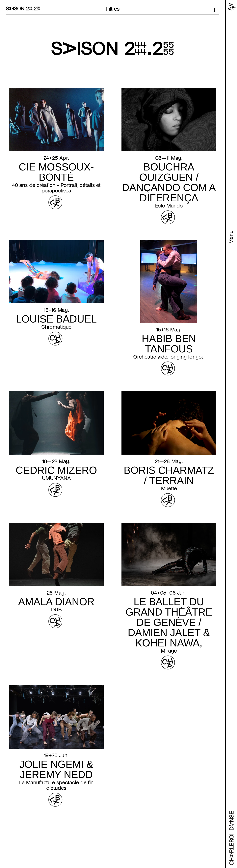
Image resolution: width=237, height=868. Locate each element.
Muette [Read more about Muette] (169, 488)
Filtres (113, 9)
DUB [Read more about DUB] (56, 610)
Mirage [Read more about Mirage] (169, 651)
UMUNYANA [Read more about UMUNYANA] (56, 478)
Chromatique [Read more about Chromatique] (56, 327)
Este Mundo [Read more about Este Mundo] (169, 206)
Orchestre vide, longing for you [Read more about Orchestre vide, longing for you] (169, 357)
